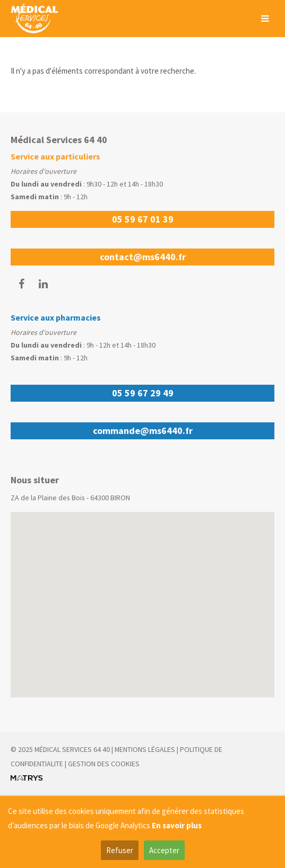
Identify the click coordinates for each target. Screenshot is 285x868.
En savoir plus (177, 825)
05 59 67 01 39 (143, 219)
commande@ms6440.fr (143, 431)
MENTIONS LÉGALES (145, 749)
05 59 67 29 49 (143, 393)
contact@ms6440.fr (143, 257)
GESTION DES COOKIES (104, 764)
